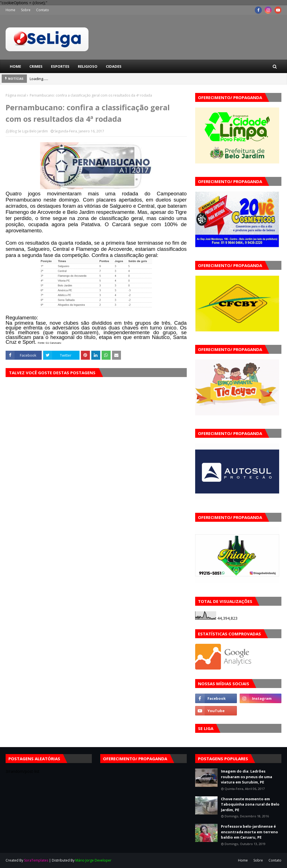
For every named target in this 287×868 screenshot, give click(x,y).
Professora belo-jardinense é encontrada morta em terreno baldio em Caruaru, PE (249, 832)
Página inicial (16, 95)
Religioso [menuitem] (88, 66)
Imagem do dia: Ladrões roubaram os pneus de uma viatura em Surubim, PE (247, 777)
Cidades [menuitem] (114, 66)
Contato (43, 10)
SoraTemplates (36, 860)
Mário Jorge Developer (93, 860)
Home (11, 10)
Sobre (26, 10)
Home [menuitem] (15, 66)
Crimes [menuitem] (36, 66)
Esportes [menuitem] (60, 66)
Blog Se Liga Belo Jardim (29, 131)
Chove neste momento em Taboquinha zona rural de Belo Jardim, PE (250, 804)
